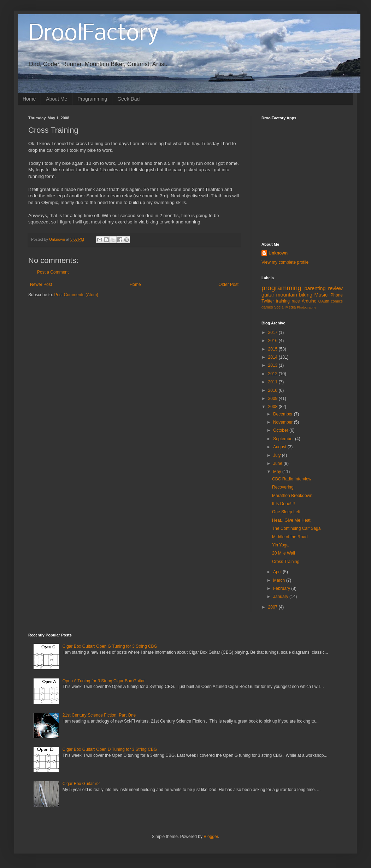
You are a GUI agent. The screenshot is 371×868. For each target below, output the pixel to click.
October (281, 430)
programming (281, 288)
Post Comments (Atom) (76, 295)
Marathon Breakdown (292, 496)
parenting (315, 288)
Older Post (228, 285)
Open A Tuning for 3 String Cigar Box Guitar (104, 681)
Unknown (278, 253)
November (284, 422)
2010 (273, 390)
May (278, 472)
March (280, 580)
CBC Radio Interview (292, 479)
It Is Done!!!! (284, 504)
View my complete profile (285, 262)
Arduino (309, 301)
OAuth (324, 301)
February (282, 588)
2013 (273, 365)
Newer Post (41, 285)
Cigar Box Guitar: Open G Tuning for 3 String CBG (110, 646)
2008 (273, 407)
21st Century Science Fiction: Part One (99, 715)
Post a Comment (53, 272)
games (267, 307)
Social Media (285, 307)
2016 (273, 341)
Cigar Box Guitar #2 (81, 784)
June (278, 463)
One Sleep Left (286, 512)
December (284, 414)
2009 (273, 399)
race (296, 301)
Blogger (211, 837)
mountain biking (294, 295)
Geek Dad (128, 99)
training (283, 301)
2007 (273, 607)
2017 (273, 333)
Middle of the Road (290, 537)
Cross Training (286, 562)
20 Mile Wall (284, 553)
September (284, 439)
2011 (273, 382)
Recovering (283, 487)
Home (29, 99)
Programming (92, 99)
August (280, 447)
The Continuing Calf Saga (296, 528)
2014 (273, 357)
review (335, 288)
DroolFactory (94, 34)
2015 (273, 349)
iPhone (336, 295)
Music (321, 295)
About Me (57, 99)
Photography (306, 307)
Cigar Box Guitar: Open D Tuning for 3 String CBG (110, 749)
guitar (268, 295)
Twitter (268, 301)
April (278, 572)
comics (337, 301)
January (281, 597)
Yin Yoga (280, 545)
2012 (273, 374)
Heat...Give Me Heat (291, 520)
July (278, 455)
